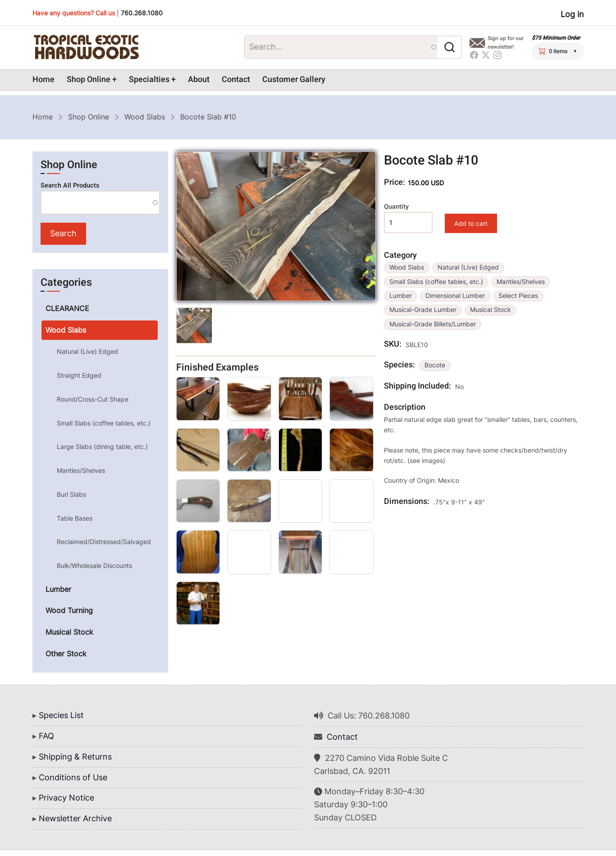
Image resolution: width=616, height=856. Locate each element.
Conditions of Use (73, 777)
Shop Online (89, 80)
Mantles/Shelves (521, 282)
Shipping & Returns (75, 757)
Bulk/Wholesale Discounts (94, 565)
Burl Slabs (71, 494)
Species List (61, 715)
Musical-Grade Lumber (423, 310)
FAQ (46, 736)
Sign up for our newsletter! (506, 43)
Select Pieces (518, 296)
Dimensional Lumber (455, 296)
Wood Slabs (145, 117)
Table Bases (75, 518)
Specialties (149, 80)
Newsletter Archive (75, 818)
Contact (236, 80)
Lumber (401, 296)
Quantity (396, 207)
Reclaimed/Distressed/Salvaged (104, 542)
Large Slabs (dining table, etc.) (102, 446)
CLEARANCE (67, 308)
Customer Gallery (294, 80)
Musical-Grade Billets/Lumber (433, 324)
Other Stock (66, 654)
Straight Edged (79, 375)
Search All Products (70, 185)
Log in (572, 14)
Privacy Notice (66, 798)
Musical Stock (491, 310)
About (199, 80)
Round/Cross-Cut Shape (93, 399)
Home (43, 80)
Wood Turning (69, 610)
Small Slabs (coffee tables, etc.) (436, 282)
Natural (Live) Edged (468, 267)
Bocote (435, 365)
